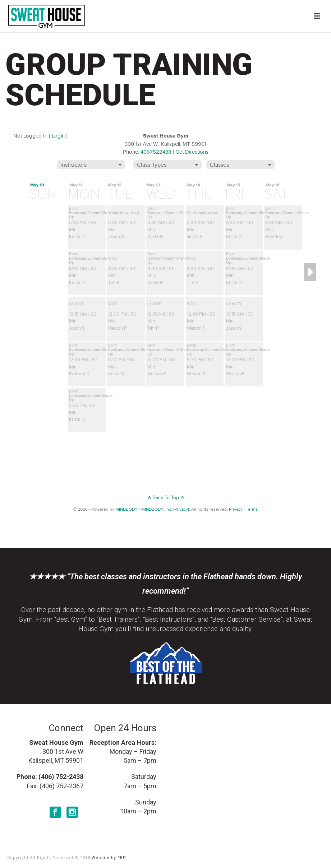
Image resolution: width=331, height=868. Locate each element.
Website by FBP (109, 858)
